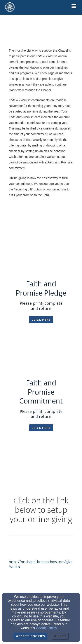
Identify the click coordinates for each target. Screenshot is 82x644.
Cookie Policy (46, 628)
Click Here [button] (41, 320)
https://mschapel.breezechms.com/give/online (41, 564)
